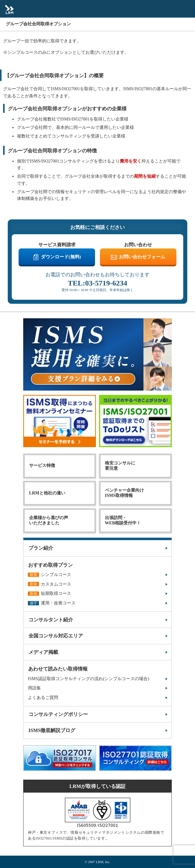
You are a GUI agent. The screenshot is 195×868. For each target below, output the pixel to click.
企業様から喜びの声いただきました (49, 520)
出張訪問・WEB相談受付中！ (123, 520)
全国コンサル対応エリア (56, 636)
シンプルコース (50, 575)
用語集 (34, 688)
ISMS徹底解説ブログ (52, 730)
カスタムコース (50, 584)
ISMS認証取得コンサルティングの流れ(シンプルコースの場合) (89, 679)
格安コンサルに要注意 (120, 466)
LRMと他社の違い (47, 493)
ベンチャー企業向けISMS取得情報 (124, 493)
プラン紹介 (41, 548)
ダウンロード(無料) (61, 257)
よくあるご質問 (43, 698)
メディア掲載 (43, 652)
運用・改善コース (52, 603)
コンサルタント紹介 (51, 620)
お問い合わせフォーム (142, 257)
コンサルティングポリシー (58, 714)
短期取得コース (50, 593)
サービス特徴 (42, 466)
